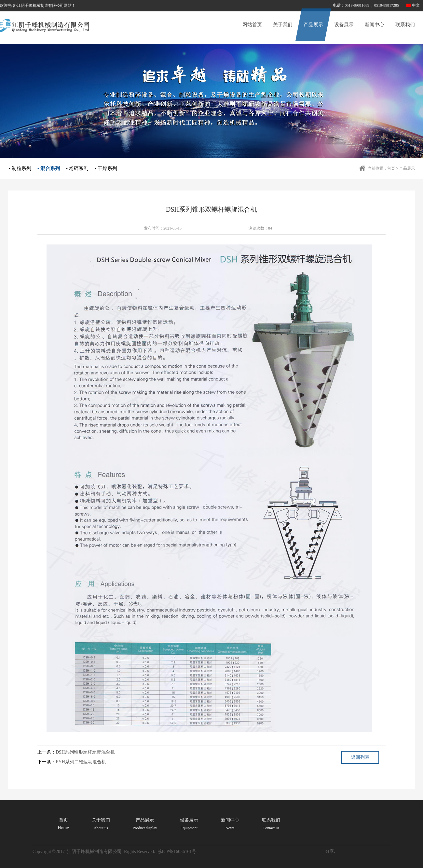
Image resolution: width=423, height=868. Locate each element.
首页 (391, 168)
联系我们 (405, 18)
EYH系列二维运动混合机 (81, 762)
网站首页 (252, 18)
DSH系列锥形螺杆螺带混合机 (85, 752)
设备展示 (344, 18)
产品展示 (313, 18)
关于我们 (283, 18)
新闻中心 (375, 18)
